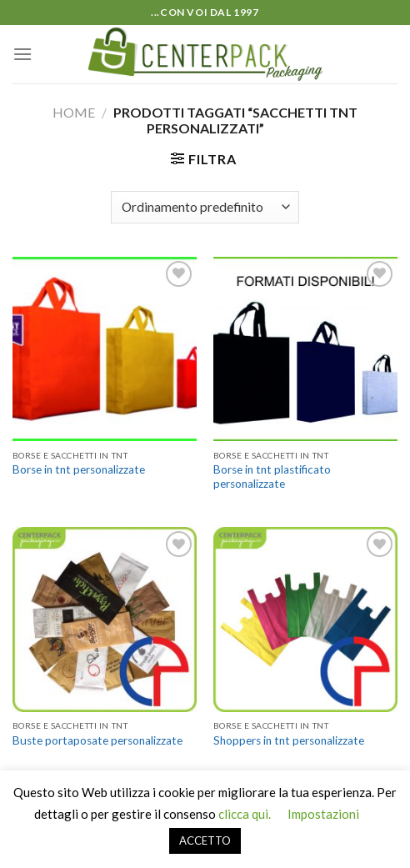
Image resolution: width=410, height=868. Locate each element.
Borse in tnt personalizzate (79, 469)
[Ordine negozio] (205, 207)
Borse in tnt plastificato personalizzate (272, 477)
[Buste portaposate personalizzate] (105, 619)
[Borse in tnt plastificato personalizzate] (305, 349)
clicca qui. (245, 814)
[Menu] (22, 54)
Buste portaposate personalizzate (97, 740)
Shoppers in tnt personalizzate (289, 740)
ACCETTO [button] (205, 840)
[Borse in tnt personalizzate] (105, 349)
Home (74, 112)
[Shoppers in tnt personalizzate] (305, 619)
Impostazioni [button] (323, 814)
